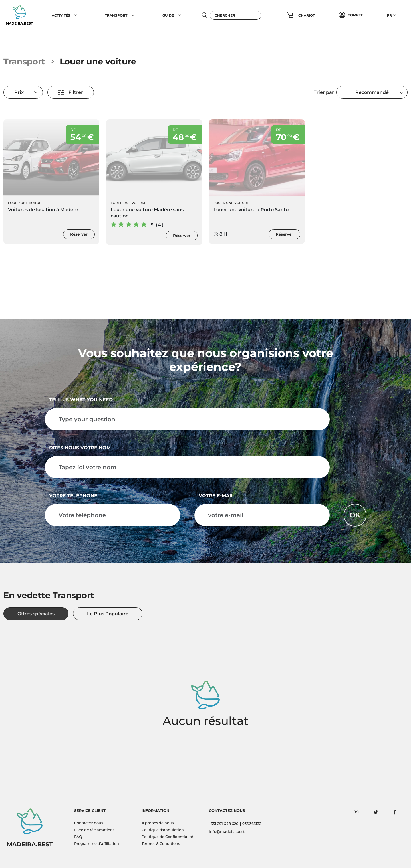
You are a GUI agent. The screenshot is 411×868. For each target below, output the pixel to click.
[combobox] (372, 92)
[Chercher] (235, 15)
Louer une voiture (26, 203)
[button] (76, 15)
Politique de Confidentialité (167, 837)
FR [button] (389, 15)
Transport (24, 61)
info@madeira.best (227, 832)
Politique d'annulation (163, 830)
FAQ (78, 837)
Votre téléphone (73, 496)
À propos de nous (158, 823)
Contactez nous (89, 823)
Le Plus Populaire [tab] (108, 614)
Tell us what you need (81, 400)
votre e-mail (216, 496)
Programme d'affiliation (97, 844)
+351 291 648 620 (224, 824)
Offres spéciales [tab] (36, 614)
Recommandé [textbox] (372, 92)
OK (355, 515)
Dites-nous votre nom (80, 448)
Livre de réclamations (94, 830)
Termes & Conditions (161, 844)
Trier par (324, 92)
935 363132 (252, 824)
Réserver (79, 234)
